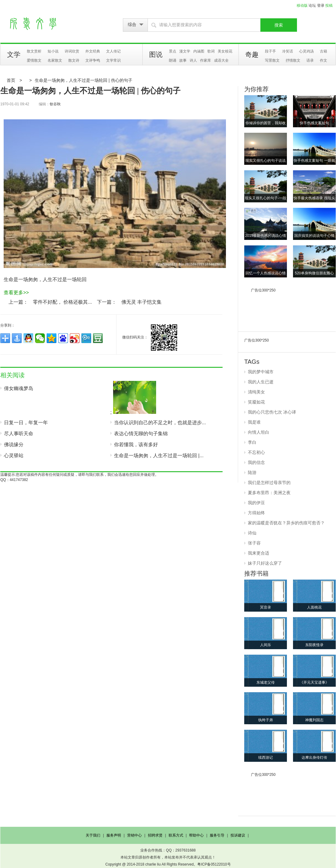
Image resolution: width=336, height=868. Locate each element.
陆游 (252, 472)
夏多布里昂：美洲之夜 (269, 493)
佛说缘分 (14, 445)
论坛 (312, 5)
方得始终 (256, 513)
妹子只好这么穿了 (265, 563)
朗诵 (173, 60)
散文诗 (74, 60)
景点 (173, 51)
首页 (11, 80)
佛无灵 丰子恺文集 (141, 302)
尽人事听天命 (19, 434)
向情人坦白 (259, 432)
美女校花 (225, 51)
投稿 (329, 5)
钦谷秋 (55, 104)
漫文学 (185, 51)
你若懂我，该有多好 (136, 445)
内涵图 (199, 51)
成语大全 (221, 60)
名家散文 (55, 60)
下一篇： (107, 302)
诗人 (193, 60)
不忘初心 (256, 452)
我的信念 (256, 462)
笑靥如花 (256, 402)
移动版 (302, 5)
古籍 (323, 51)
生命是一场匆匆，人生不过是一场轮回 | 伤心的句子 (83, 80)
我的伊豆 (256, 503)
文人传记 (113, 51)
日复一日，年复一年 (26, 423)
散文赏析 (34, 51)
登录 (321, 5)
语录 (310, 60)
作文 (323, 60)
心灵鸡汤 (306, 51)
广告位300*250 (263, 290)
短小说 (53, 51)
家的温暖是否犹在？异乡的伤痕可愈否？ (286, 523)
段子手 (270, 51)
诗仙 (252, 533)
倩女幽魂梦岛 (19, 388)
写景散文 (272, 60)
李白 (252, 442)
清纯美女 (256, 392)
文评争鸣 (93, 60)
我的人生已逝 (261, 382)
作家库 (206, 60)
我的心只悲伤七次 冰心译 (272, 412)
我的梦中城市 (261, 372)
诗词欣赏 (72, 51)
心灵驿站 (14, 456)
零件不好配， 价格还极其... (63, 302)
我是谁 (254, 422)
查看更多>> (16, 293)
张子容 (254, 543)
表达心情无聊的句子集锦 (141, 434)
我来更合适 (259, 553)
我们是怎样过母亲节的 (269, 483)
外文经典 (93, 51)
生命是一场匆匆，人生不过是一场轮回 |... (159, 456)
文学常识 (113, 60)
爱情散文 (34, 60)
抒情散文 (293, 60)
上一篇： (18, 302)
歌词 (211, 51)
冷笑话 (288, 51)
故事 (183, 60)
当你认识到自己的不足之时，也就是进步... (160, 423)
